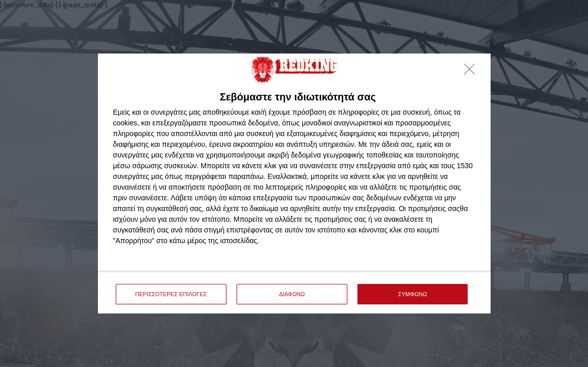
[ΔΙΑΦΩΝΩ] (472, 72)
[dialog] (294, 184)
